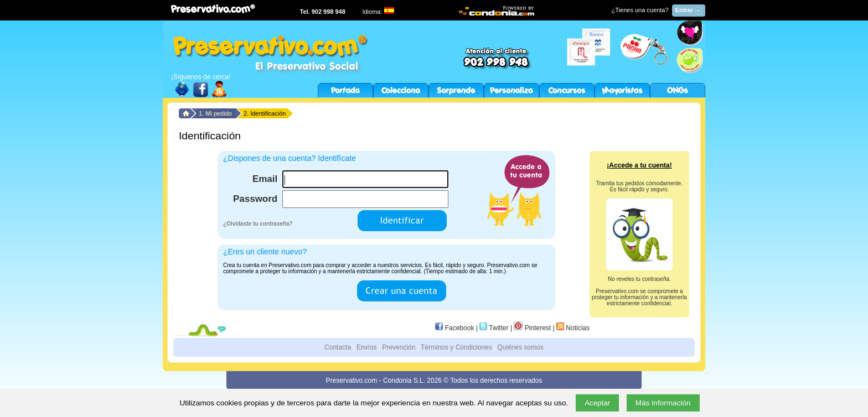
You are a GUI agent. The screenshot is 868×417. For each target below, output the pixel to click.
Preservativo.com (352, 380)
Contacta (338, 347)
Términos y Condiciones (456, 347)
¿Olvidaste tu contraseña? (258, 224)
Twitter (494, 328)
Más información (663, 403)
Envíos (367, 347)
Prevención (399, 347)
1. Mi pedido (216, 113)
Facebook (454, 328)
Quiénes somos (521, 347)
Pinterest (532, 328)
